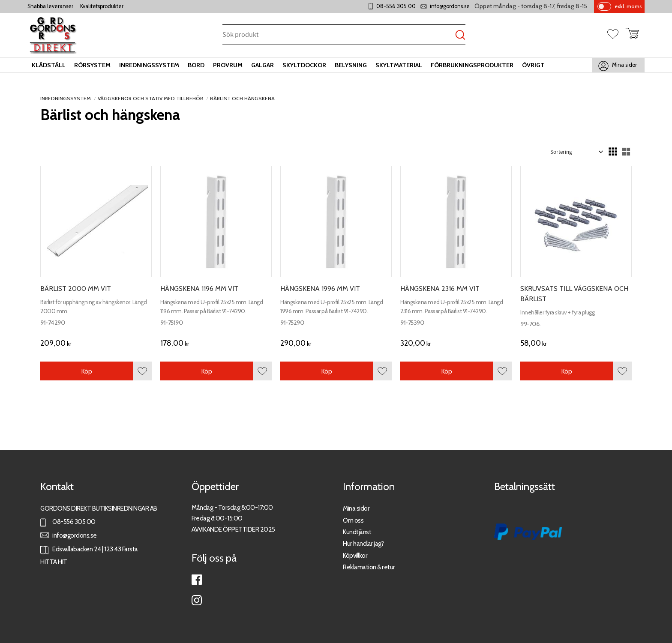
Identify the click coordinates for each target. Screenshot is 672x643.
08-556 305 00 (396, 6)
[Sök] (460, 35)
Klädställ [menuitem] (49, 65)
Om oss (353, 520)
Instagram (197, 600)
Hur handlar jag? (363, 543)
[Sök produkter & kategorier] (339, 35)
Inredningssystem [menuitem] (149, 65)
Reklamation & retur (369, 567)
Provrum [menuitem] (228, 65)
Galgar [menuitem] (262, 65)
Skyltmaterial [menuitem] (399, 65)
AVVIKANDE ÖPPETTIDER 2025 (233, 529)
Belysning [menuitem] (351, 65)
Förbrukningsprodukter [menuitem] (472, 65)
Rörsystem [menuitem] (92, 65)
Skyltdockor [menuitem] (304, 65)
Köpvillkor (355, 555)
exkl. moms (628, 6)
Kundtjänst (357, 532)
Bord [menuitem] (196, 65)
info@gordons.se (450, 6)
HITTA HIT (54, 562)
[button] (616, 35)
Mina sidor (356, 508)
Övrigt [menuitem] (533, 65)
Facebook (197, 580)
